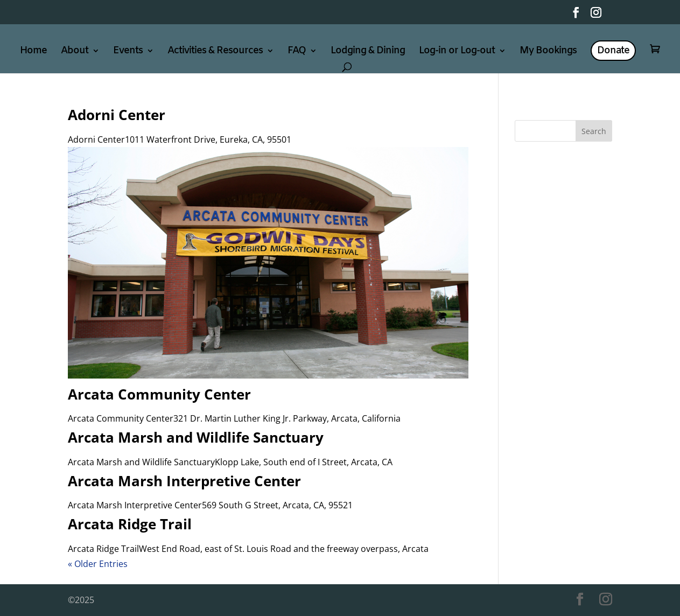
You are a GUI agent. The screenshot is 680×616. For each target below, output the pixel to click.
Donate (613, 51)
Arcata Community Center (159, 394)
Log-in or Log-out (457, 52)
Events (128, 52)
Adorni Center (117, 115)
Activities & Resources (215, 52)
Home (33, 52)
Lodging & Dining (368, 52)
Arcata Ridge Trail (130, 524)
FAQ (297, 52)
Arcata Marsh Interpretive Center (184, 481)
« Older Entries (98, 564)
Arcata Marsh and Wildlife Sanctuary (196, 437)
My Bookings (548, 52)
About (75, 52)
